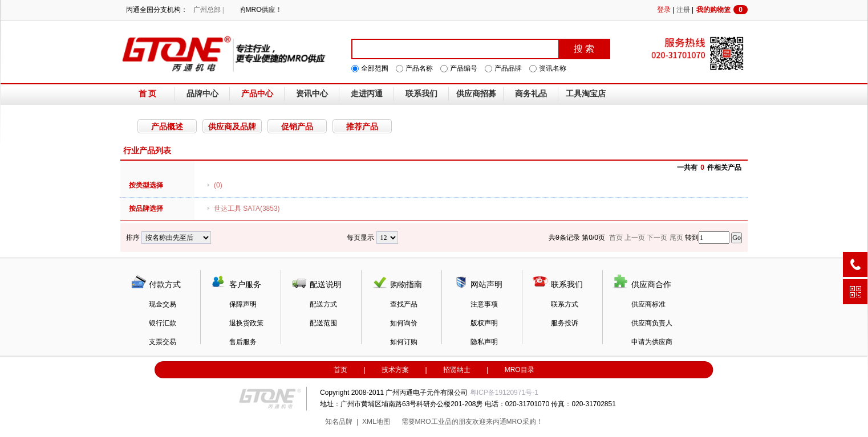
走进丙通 (367, 94)
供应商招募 (476, 94)
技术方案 (395, 370)
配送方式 (323, 304)
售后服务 (243, 342)
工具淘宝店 (586, 94)
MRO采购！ (525, 422)
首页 (340, 370)
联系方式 (565, 304)
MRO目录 (520, 370)
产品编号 (464, 68)
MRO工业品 (433, 422)
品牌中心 (202, 94)
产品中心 (257, 94)
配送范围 (323, 323)
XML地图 (376, 422)
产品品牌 (508, 68)
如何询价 (404, 323)
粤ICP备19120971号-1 (504, 393)
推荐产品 (362, 126)
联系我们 (421, 94)
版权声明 (484, 323)
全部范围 (375, 68)
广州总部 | (208, 10)
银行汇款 (163, 323)
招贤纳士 (457, 370)
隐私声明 (484, 342)
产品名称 (419, 68)
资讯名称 (553, 68)
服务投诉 (565, 323)
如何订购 (404, 342)
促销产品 (297, 126)
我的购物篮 (722, 10)
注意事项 (484, 304)
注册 (683, 10)
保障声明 (243, 304)
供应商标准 (648, 304)
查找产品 (404, 304)
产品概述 (167, 126)
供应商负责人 (652, 323)
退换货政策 (246, 323)
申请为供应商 (652, 342)
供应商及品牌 (232, 126)
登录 (664, 10)
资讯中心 (312, 94)
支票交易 (163, 342)
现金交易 (163, 304)
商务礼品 (531, 94)
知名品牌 (339, 422)
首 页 (148, 94)
